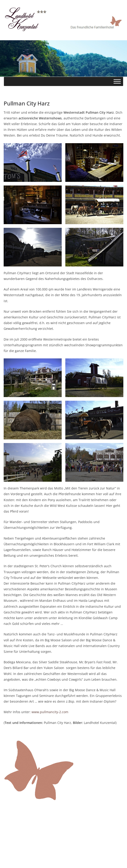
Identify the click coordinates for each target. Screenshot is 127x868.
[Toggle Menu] (117, 81)
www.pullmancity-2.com (50, 712)
